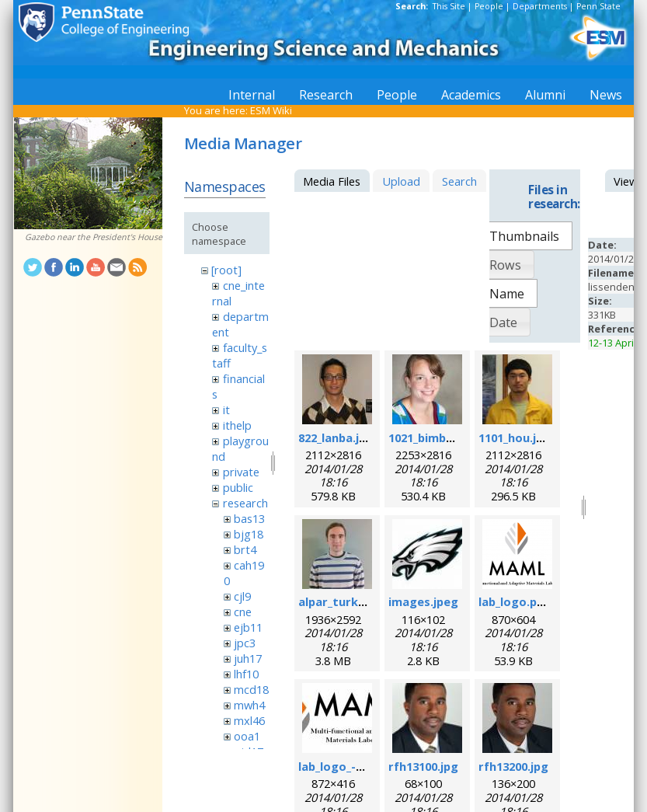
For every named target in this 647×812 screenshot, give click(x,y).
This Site (449, 6)
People (489, 6)
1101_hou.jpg (515, 437)
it (226, 409)
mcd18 (251, 689)
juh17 (248, 658)
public (238, 487)
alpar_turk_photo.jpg (359, 601)
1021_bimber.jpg (434, 437)
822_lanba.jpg (336, 437)
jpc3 (245, 643)
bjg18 (249, 534)
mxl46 (249, 720)
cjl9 (242, 596)
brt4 (245, 549)
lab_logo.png (515, 601)
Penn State (598, 6)
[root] (226, 270)
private (241, 472)
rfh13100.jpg (423, 766)
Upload (401, 181)
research (245, 503)
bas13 (249, 518)
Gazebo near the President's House (94, 237)
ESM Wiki (271, 110)
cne (243, 612)
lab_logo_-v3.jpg (344, 766)
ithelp (237, 425)
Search (459, 181)
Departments (540, 6)
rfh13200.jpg (513, 766)
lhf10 (246, 674)
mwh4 (249, 705)
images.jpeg (423, 601)
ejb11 (248, 627)
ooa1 (247, 736)
